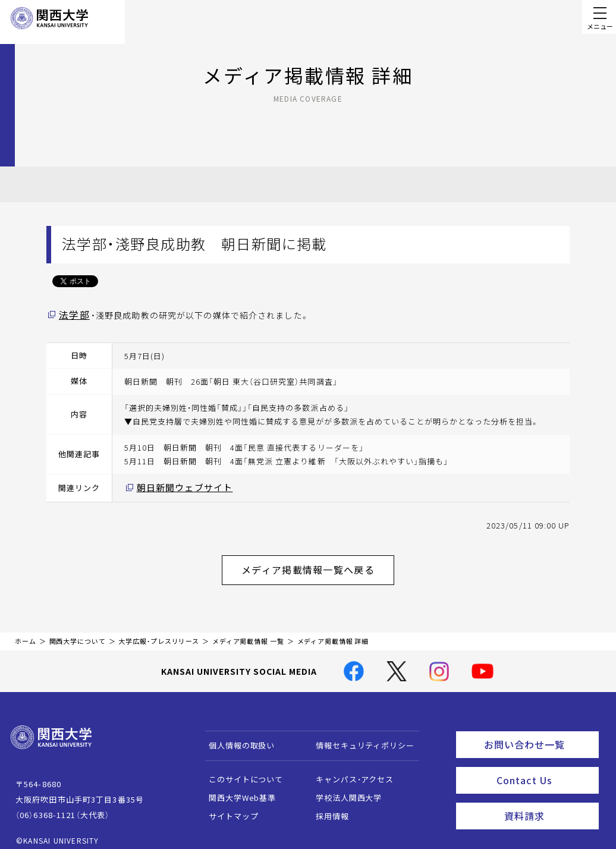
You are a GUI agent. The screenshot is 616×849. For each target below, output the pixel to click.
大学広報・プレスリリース (159, 632)
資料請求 (548, 799)
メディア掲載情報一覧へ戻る (318, 564)
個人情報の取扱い (236, 736)
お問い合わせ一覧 (539, 734)
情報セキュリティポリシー (359, 736)
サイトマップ (228, 807)
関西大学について (78, 632)
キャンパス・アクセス (349, 770)
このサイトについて (241, 770)
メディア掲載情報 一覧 (248, 632)
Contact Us (544, 766)
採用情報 (327, 807)
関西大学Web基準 (237, 789)
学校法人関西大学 (343, 789)
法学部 (72, 315)
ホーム (26, 632)
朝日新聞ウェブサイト (178, 486)
